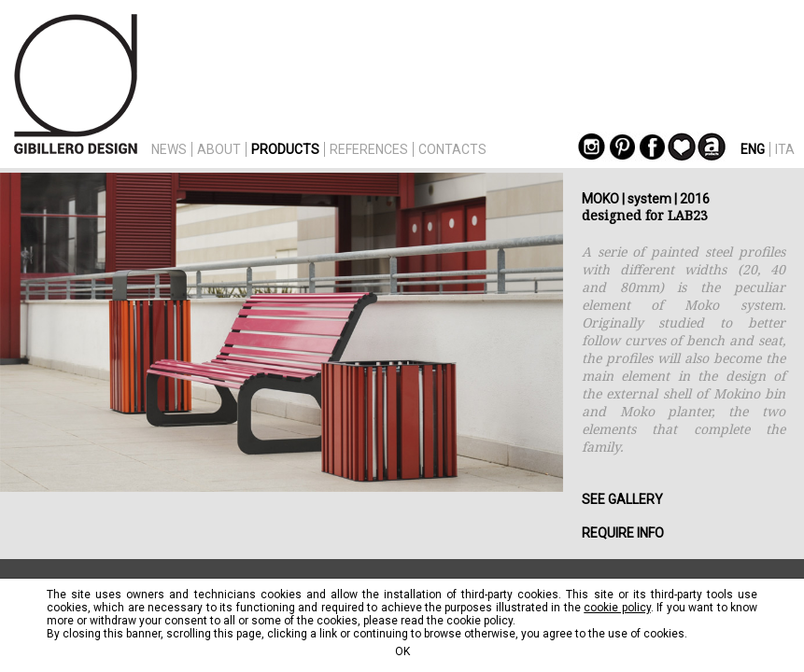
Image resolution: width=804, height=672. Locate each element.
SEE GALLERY (622, 499)
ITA (785, 149)
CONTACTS (452, 149)
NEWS (169, 149)
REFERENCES (369, 149)
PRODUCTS (285, 149)
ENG (753, 149)
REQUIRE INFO (623, 533)
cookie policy (617, 608)
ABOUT (219, 149)
